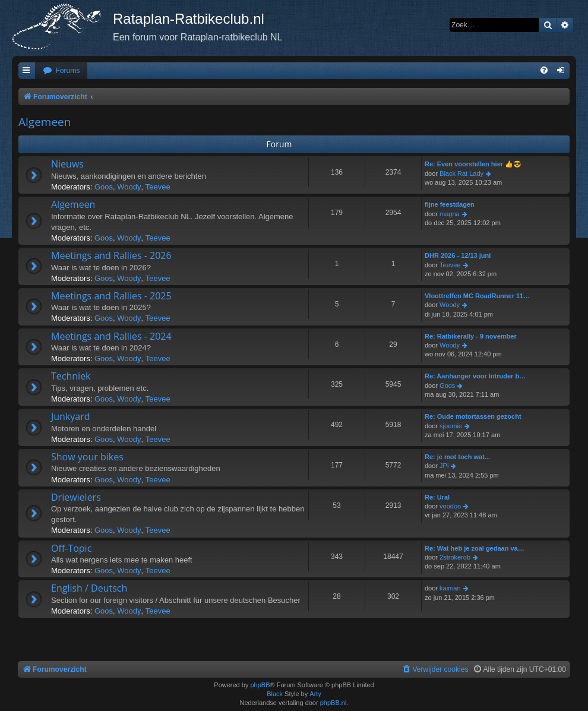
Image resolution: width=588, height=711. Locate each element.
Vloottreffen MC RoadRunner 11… (477, 296)
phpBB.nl (333, 703)
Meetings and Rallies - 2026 (111, 255)
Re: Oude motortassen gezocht (473, 416)
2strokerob (455, 557)
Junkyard (71, 416)
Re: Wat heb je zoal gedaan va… (475, 548)
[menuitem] (61, 71)
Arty (315, 694)
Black (275, 694)
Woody (129, 187)
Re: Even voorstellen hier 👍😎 (473, 164)
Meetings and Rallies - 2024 (111, 336)
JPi (444, 466)
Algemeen (45, 122)
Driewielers (76, 497)
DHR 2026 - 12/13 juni (458, 255)
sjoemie (451, 426)
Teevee (158, 187)
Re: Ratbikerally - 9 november (471, 336)
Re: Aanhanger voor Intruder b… (475, 376)
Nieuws (67, 164)
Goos (104, 187)
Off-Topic (71, 548)
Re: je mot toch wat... (457, 457)
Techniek (71, 376)
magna (450, 214)
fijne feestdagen (450, 204)
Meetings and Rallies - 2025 (111, 296)
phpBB (260, 685)
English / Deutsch (89, 588)
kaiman (450, 588)
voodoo (450, 506)
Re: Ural (437, 497)
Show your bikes (87, 457)
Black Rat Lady (461, 173)
